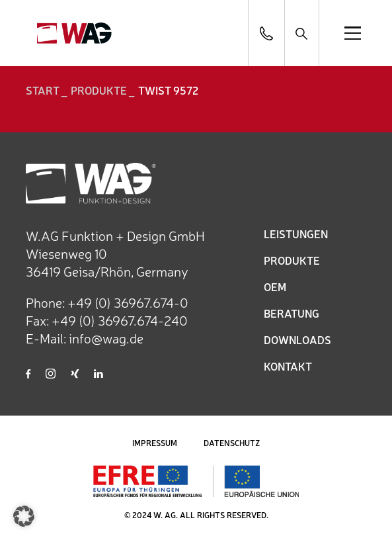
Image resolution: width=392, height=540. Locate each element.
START (43, 90)
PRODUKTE (292, 260)
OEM (275, 287)
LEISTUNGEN (296, 234)
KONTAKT (288, 366)
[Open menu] (353, 33)
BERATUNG (292, 313)
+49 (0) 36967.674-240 (120, 320)
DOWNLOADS (297, 339)
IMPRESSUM (155, 443)
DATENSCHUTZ (232, 443)
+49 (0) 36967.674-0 (128, 302)
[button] (24, 516)
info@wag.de (106, 338)
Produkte (99, 90)
